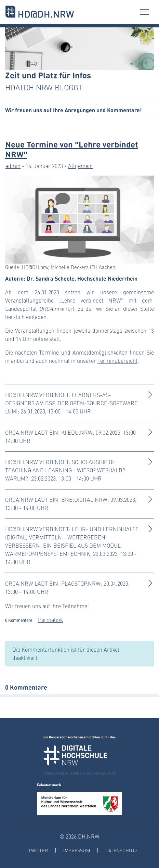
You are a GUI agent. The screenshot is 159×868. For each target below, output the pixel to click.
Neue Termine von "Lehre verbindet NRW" (72, 149)
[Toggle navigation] (145, 12)
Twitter (38, 850)
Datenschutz (122, 850)
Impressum (77, 850)
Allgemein (80, 166)
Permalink (50, 620)
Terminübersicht (117, 361)
